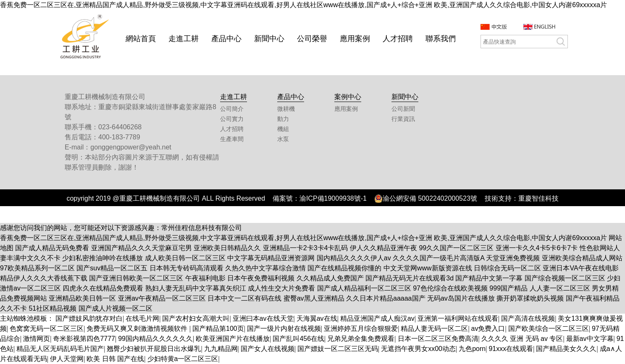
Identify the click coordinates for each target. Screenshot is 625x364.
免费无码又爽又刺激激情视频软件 (138, 329)
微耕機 (286, 109)
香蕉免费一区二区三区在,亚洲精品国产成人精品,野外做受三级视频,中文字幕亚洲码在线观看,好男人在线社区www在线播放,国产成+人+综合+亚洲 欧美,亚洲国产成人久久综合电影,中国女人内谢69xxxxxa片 (303, 5)
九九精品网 (221, 349)
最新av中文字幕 (590, 339)
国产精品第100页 (218, 329)
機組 (283, 129)
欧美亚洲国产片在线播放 (233, 339)
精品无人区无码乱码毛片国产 (60, 349)
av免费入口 (488, 329)
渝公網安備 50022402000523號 (426, 199)
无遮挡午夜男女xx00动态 (418, 349)
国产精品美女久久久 (566, 349)
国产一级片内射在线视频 (284, 329)
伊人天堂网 (67, 359)
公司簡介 (232, 109)
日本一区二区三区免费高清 (438, 339)
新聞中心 (269, 39)
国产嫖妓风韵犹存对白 (89, 318)
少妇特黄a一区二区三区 (183, 359)
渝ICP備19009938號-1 (333, 198)
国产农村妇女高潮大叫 (196, 318)
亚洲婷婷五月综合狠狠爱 (361, 329)
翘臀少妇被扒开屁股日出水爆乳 (154, 349)
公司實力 (232, 119)
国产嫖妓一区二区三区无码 (338, 349)
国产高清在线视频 (528, 318)
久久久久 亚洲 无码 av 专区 (522, 339)
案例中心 (348, 97)
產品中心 (226, 39)
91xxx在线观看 (511, 349)
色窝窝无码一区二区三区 (47, 329)
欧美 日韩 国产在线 (115, 359)
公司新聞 (403, 109)
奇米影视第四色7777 (84, 339)
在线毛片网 (142, 318)
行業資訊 (403, 119)
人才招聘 (398, 39)
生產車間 (232, 139)
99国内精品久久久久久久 (155, 339)
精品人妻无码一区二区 (434, 329)
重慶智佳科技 (538, 198)
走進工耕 (184, 39)
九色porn (472, 349)
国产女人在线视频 (268, 349)
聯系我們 (441, 39)
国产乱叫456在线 (298, 339)
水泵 (283, 139)
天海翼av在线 (317, 318)
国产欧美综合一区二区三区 (549, 329)
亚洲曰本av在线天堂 (263, 318)
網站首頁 (141, 39)
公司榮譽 (312, 39)
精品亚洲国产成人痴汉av (377, 318)
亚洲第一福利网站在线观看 (458, 318)
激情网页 (37, 339)
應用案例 (355, 39)
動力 (283, 119)
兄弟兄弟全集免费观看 (361, 339)
